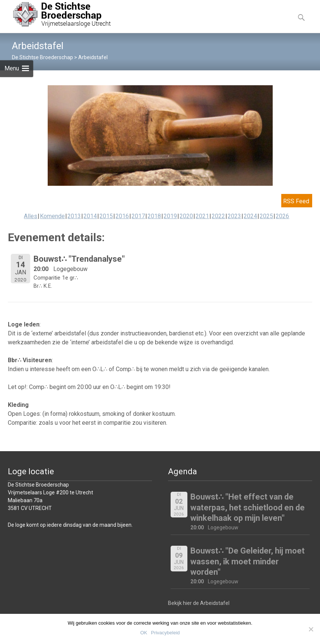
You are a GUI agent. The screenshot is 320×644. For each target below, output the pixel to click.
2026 (282, 216)
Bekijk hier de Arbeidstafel (199, 603)
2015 (106, 216)
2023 (234, 216)
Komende (52, 216)
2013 (74, 216)
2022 (218, 216)
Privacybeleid (165, 633)
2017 (138, 216)
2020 (186, 216)
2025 (266, 216)
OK (144, 633)
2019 (170, 216)
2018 (154, 216)
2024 (250, 216)
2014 (90, 216)
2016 (122, 216)
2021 (202, 216)
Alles (31, 216)
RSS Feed (296, 201)
